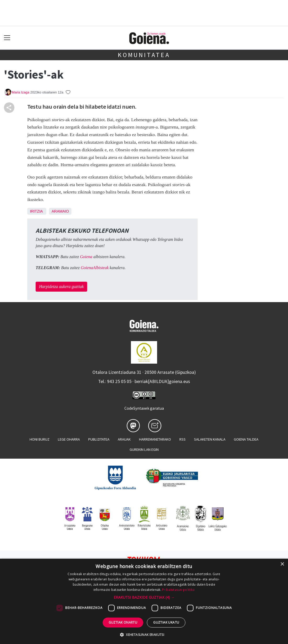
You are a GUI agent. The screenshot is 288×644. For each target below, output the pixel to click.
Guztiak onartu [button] (123, 622)
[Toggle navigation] (7, 38)
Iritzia (36, 211)
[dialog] (144, 601)
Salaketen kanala (210, 439)
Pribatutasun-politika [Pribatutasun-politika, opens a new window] (178, 590)
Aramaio (60, 211)
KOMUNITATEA (144, 55)
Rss (182, 439)
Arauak (124, 439)
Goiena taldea (246, 439)
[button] (144, 597)
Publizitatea (99, 439)
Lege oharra (69, 439)
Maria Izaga (21, 92)
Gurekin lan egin (144, 449)
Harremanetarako (155, 439)
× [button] (282, 564)
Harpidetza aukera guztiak (61, 287)
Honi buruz (40, 439)
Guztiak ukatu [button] (166, 622)
